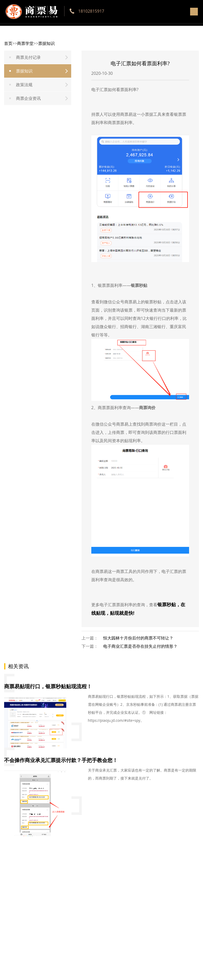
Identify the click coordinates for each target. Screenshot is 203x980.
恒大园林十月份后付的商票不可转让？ (138, 638)
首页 (8, 43)
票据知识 (46, 43)
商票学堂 (25, 43)
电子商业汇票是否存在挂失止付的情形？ (140, 646)
